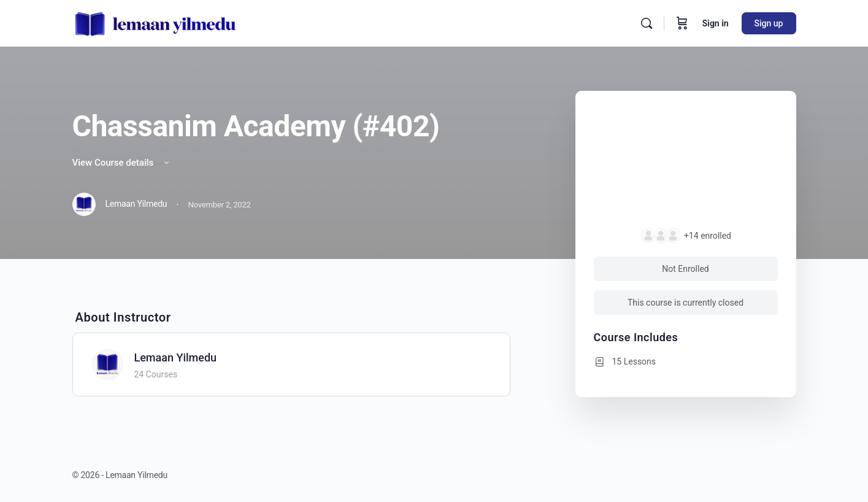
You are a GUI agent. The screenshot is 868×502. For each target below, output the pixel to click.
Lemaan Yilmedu (176, 357)
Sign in (716, 23)
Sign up (769, 23)
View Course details (122, 163)
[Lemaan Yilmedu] (107, 364)
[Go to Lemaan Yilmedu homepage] (156, 22)
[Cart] (682, 23)
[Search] (647, 23)
